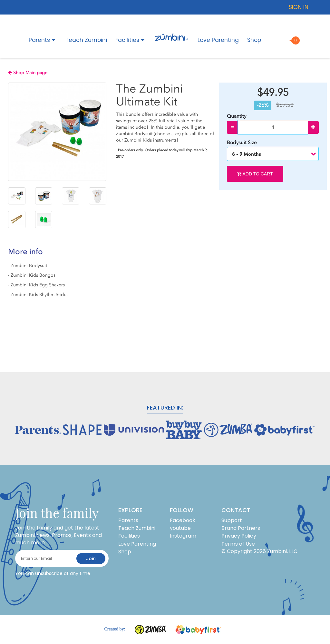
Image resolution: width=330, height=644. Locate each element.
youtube (180, 528)
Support (232, 520)
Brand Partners (241, 528)
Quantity (237, 116)
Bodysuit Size (243, 143)
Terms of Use (238, 544)
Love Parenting (218, 40)
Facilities (131, 40)
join (91, 559)
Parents (43, 40)
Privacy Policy (239, 536)
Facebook (183, 520)
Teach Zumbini (86, 40)
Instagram (183, 536)
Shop (254, 40)
